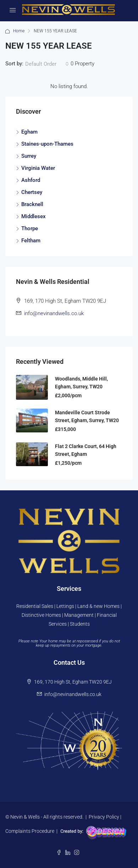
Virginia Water (38, 168)
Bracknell (32, 204)
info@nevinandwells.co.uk (54, 313)
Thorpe (30, 228)
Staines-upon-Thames (47, 144)
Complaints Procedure (30, 831)
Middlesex (34, 216)
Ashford (31, 180)
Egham (29, 132)
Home (19, 31)
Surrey (29, 156)
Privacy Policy (104, 817)
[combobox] (47, 64)
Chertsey (32, 192)
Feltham (31, 241)
